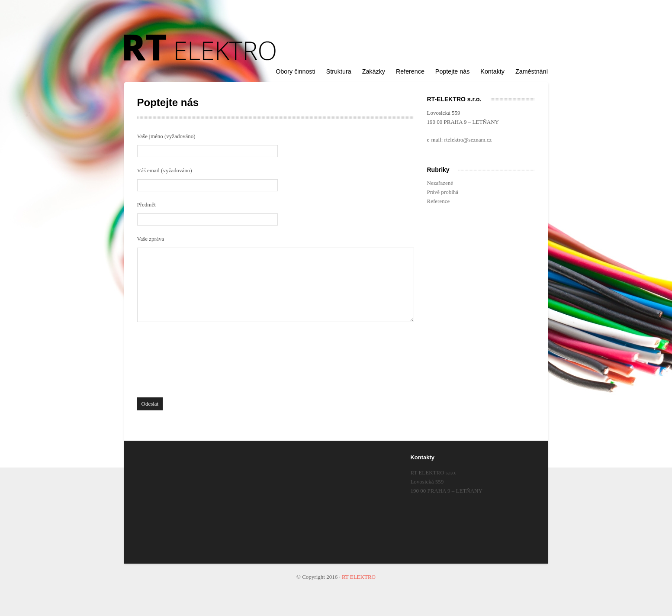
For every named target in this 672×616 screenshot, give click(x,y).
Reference (410, 71)
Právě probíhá (443, 192)
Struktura (339, 71)
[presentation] (173, 362)
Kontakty (492, 71)
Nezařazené (440, 183)
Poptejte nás (453, 71)
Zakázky (374, 71)
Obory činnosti (295, 71)
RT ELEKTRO (359, 577)
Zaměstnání (532, 71)
